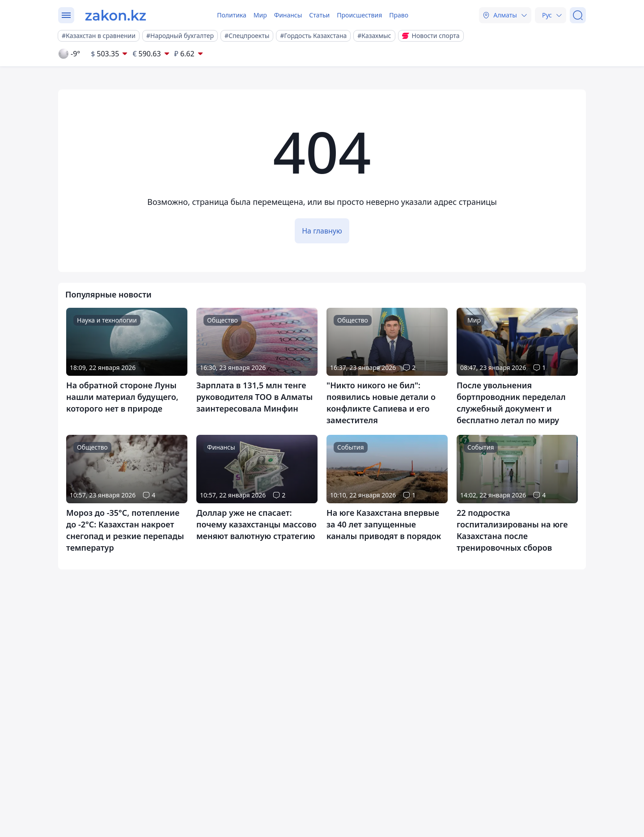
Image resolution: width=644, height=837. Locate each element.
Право (399, 15)
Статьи (319, 15)
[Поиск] (578, 15)
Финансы (288, 15)
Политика (232, 15)
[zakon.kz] (116, 15)
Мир (260, 15)
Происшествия (359, 15)
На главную (322, 231)
